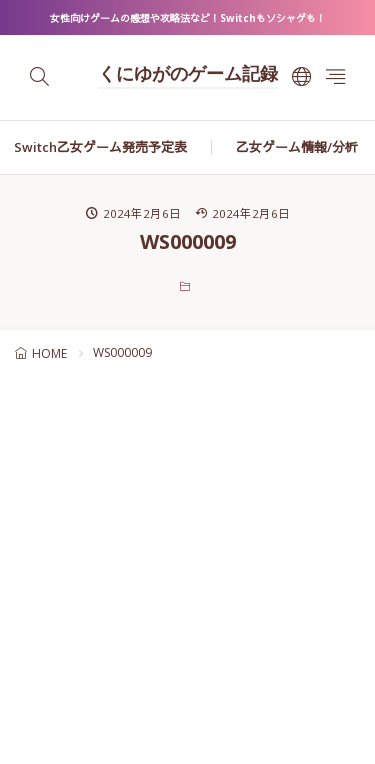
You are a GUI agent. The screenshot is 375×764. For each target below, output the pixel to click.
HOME (49, 353)
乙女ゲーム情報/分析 (297, 147)
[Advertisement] (187, 574)
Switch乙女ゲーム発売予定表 (100, 147)
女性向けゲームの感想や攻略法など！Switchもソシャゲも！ (188, 18)
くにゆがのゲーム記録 (188, 76)
